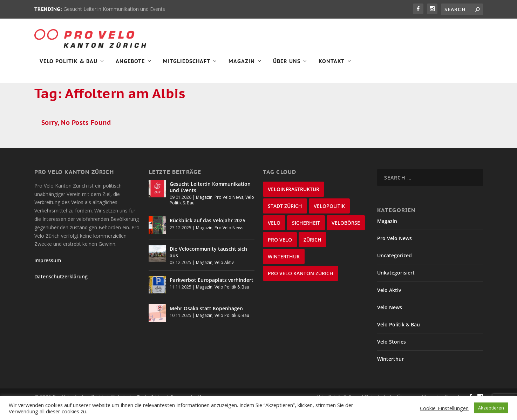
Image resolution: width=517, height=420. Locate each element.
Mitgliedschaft (187, 65)
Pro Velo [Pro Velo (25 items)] (280, 255)
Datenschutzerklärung (61, 292)
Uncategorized (394, 271)
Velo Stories (392, 357)
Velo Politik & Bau (69, 65)
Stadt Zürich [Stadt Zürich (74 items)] (285, 221)
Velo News (390, 322)
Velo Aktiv (224, 277)
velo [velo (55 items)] (274, 238)
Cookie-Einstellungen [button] (444, 408)
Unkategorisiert (396, 288)
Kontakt (332, 65)
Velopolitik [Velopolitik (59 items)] (329, 221)
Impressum (48, 275)
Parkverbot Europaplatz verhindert (212, 295)
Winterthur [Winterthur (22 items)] (284, 272)
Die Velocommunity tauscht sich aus (208, 267)
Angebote (130, 65)
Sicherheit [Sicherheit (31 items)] (306, 238)
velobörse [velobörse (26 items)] (346, 238)
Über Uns (287, 65)
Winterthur (390, 374)
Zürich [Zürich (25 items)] (312, 255)
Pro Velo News (229, 213)
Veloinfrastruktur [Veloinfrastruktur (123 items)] (294, 204)
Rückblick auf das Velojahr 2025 (208, 236)
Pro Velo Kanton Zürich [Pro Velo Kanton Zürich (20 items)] (301, 288)
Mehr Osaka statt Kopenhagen (206, 324)
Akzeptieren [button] (491, 408)
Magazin (242, 65)
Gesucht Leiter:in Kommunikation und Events (114, 9)
